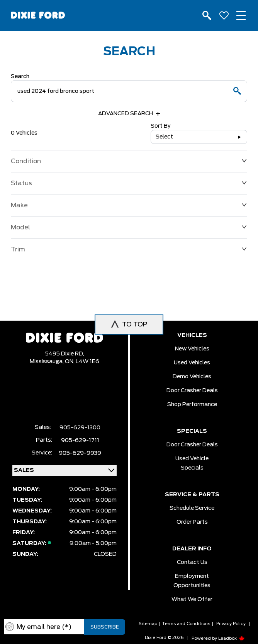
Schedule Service (192, 508)
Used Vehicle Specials (192, 463)
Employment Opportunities (192, 581)
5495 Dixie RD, (65, 354)
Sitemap (148, 624)
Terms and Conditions (186, 624)
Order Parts (192, 522)
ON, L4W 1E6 (82, 362)
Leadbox (232, 638)
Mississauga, (47, 362)
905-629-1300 (80, 428)
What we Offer (192, 600)
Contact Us (192, 562)
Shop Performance (192, 405)
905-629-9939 (80, 453)
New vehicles (192, 349)
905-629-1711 (80, 441)
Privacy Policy (231, 624)
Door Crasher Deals (192, 391)
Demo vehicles (192, 377)
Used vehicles (192, 363)
